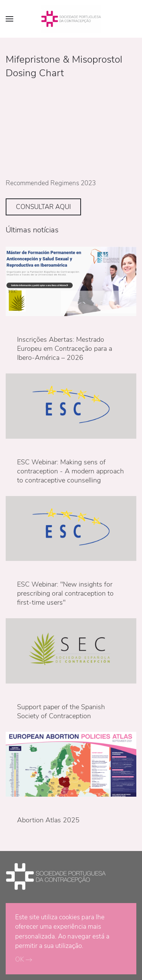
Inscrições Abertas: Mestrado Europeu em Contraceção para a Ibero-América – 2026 (65, 349)
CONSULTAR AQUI (43, 207)
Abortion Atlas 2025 (48, 820)
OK (20, 959)
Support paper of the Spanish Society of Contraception (61, 711)
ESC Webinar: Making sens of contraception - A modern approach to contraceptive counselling (70, 471)
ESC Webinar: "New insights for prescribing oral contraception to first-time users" (65, 593)
